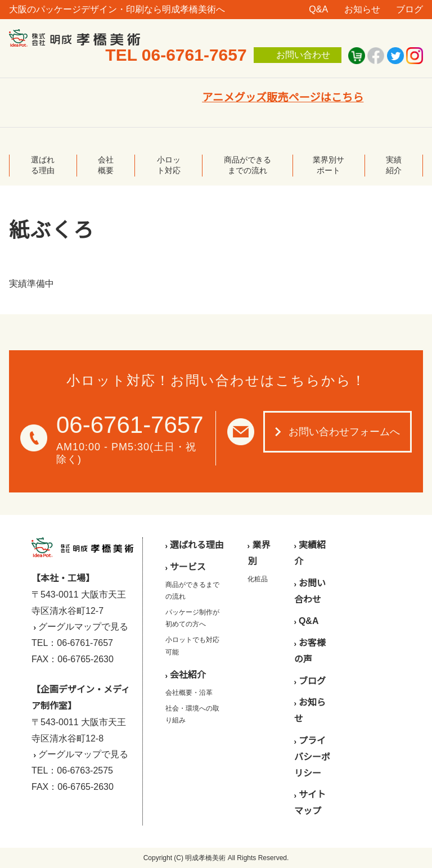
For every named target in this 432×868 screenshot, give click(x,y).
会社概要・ (182, 693)
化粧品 (258, 579)
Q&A (318, 9)
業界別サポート (328, 165)
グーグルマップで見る (83, 627)
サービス (188, 567)
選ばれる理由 (43, 165)
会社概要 (106, 165)
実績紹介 (394, 165)
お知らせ (362, 9)
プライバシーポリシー (312, 757)
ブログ (409, 9)
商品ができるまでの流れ (247, 165)
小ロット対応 (169, 165)
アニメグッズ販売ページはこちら (283, 98)
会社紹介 (188, 675)
